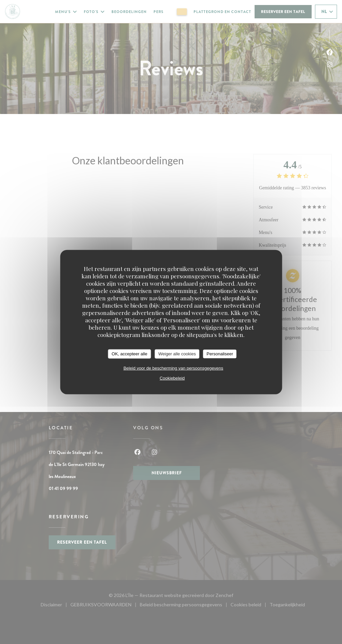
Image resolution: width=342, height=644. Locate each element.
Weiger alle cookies (177, 354)
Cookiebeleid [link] (172, 378)
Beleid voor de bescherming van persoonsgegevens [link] (173, 368)
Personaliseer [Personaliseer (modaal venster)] (220, 354)
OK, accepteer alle (130, 354)
